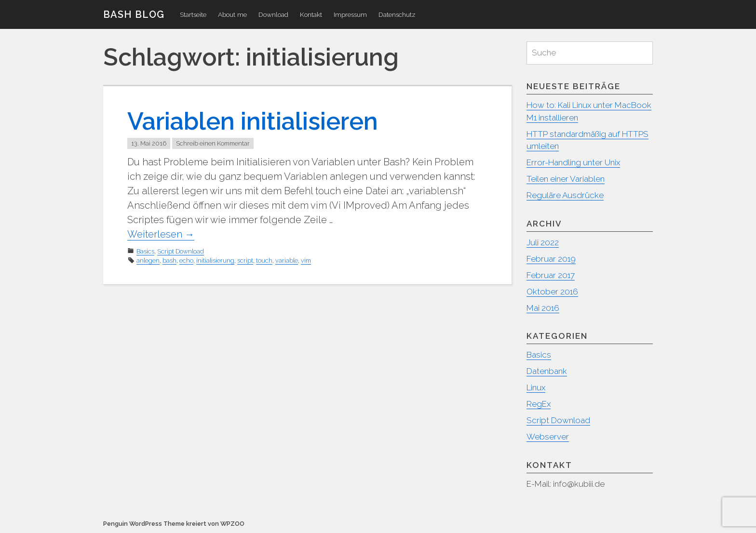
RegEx (539, 404)
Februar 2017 (551, 275)
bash (169, 260)
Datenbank (547, 371)
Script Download (181, 251)
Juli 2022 (543, 242)
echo (186, 260)
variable (287, 260)
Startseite (193, 14)
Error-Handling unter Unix (573, 162)
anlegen (148, 260)
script (245, 260)
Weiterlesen (161, 234)
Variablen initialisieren (253, 121)
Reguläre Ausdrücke (565, 195)
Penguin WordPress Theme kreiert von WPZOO (174, 524)
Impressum (350, 14)
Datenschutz (397, 14)
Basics (145, 251)
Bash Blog (134, 14)
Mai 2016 (543, 308)
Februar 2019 (551, 259)
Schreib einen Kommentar (213, 143)
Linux (536, 387)
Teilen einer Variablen (566, 179)
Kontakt (311, 14)
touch (264, 260)
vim (306, 260)
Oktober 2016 (552, 292)
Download (273, 14)
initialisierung (215, 260)
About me (232, 14)
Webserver (548, 437)
